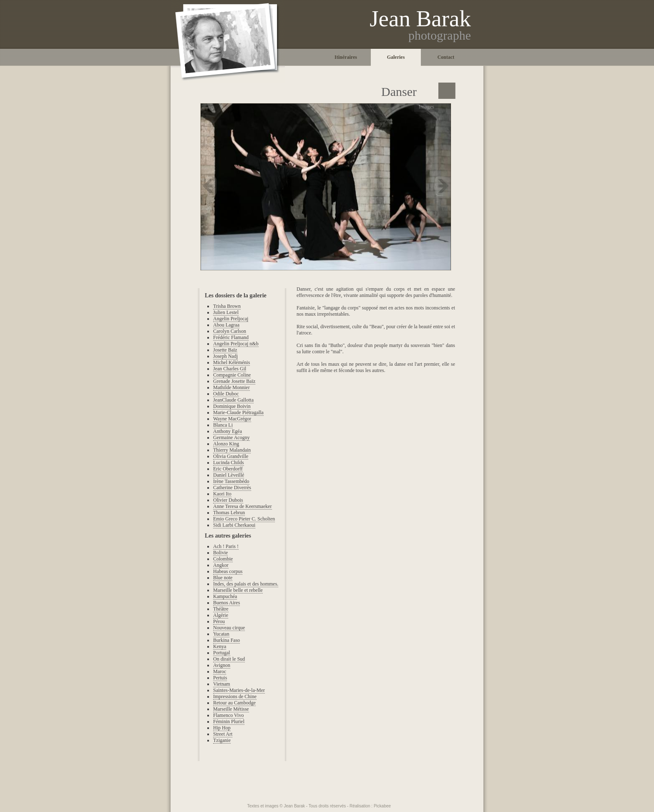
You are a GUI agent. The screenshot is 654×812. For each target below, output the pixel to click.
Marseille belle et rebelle (238, 590)
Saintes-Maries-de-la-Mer (239, 690)
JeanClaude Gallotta (233, 400)
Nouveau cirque (229, 628)
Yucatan (221, 634)
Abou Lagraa (226, 325)
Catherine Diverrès (232, 488)
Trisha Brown (227, 306)
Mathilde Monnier (231, 387)
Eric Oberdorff (228, 469)
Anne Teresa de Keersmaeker (243, 506)
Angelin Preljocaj (231, 319)
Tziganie (222, 740)
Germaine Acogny (231, 437)
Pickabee (382, 806)
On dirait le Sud (229, 659)
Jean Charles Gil (230, 369)
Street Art (223, 734)
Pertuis (220, 678)
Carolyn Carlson (230, 331)
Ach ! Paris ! (226, 546)
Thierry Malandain (232, 450)
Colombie (223, 559)
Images (426, 107)
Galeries (396, 57)
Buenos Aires (226, 603)
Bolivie (220, 553)
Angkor (221, 565)
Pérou (219, 621)
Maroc (220, 671)
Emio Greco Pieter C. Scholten (244, 519)
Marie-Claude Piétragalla (238, 412)
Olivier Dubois (228, 500)
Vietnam (222, 684)
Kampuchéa (225, 596)
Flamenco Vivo (228, 715)
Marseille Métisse (231, 709)
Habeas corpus (228, 571)
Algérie (221, 615)
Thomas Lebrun (229, 513)
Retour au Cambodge (234, 703)
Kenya (220, 646)
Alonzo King (226, 444)
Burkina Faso (226, 640)
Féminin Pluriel (229, 721)
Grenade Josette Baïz (234, 381)
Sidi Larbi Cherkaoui (234, 525)
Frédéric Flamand (231, 337)
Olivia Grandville (231, 456)
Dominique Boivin (232, 406)
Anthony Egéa (228, 431)
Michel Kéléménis (231, 362)
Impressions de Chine (235, 696)
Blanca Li (223, 425)
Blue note (223, 578)
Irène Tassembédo (231, 481)
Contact (446, 57)
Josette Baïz (225, 350)
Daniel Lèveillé (229, 475)
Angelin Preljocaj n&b (236, 344)
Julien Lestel (226, 312)
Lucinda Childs (229, 463)
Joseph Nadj (225, 356)
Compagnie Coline (232, 375)
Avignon (222, 665)
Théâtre (221, 609)
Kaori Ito (222, 494)
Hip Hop (222, 728)
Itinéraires (346, 57)
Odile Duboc (226, 394)
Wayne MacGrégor (232, 419)
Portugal (222, 653)
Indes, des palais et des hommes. (246, 584)
